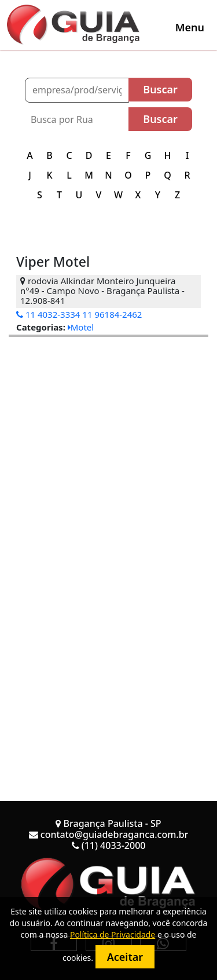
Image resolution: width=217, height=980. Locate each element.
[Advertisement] (108, 446)
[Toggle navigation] (190, 27)
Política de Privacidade (113, 934)
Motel (81, 327)
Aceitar (125, 957)
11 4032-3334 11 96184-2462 (79, 314)
